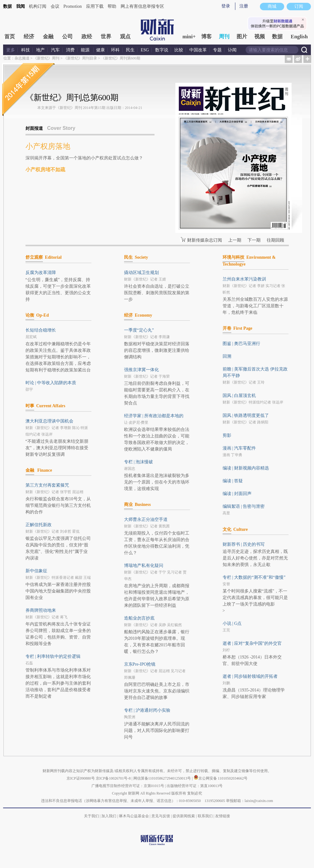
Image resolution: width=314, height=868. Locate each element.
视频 (260, 37)
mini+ (189, 37)
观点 (125, 37)
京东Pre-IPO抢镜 (140, 664)
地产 (40, 50)
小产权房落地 (48, 146)
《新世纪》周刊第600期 (121, 58)
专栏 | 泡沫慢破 (139, 462)
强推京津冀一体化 (141, 370)
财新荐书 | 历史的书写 (244, 544)
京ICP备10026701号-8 (114, 778)
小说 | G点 (232, 623)
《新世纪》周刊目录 (80, 58)
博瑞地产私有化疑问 (144, 566)
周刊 (224, 37)
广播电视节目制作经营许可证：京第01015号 (128, 786)
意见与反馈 (161, 816)
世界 (106, 37)
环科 (115, 50)
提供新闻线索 (184, 816)
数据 (7, 6)
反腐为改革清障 (41, 273)
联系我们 (205, 816)
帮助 (112, 6)
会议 (55, 6)
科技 (25, 50)
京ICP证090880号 (81, 778)
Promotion (73, 6)
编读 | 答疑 (233, 481)
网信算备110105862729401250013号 (163, 778)
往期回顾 (275, 240)
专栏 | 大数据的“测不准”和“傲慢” (254, 577)
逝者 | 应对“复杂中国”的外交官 (252, 643)
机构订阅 (38, 6)
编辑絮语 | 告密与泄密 (244, 506)
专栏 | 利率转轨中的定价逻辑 (53, 656)
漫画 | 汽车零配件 (239, 448)
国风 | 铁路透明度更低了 (246, 415)
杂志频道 (22, 58)
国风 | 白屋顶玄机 (239, 396)
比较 (179, 50)
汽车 (55, 50)
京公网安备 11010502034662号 (221, 778)
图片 (242, 37)
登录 (226, 6)
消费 (70, 50)
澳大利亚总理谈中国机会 (49, 421)
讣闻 (232, 50)
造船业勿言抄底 (139, 618)
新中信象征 (36, 571)
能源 (86, 50)
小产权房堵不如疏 (45, 170)
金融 (48, 37)
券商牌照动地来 (41, 610)
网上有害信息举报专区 (142, 6)
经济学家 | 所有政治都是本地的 (154, 416)
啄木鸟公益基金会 (134, 816)
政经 (87, 37)
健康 (100, 50)
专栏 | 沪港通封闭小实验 (147, 710)
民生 (130, 50)
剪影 (227, 435)
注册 (244, 6)
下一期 (254, 240)
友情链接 (223, 816)
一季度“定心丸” (139, 330)
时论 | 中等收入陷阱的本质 (51, 383)
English (299, 37)
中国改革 (198, 50)
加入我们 (109, 816)
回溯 (227, 356)
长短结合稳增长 (41, 330)
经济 (29, 37)
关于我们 (91, 816)
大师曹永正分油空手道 (146, 519)
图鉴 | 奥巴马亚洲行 (242, 344)
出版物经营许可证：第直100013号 (195, 786)
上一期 (235, 240)
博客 (206, 37)
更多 (11, 50)
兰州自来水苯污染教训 (244, 279)
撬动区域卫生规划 (141, 273)
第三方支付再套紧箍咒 (47, 485)
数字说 (162, 50)
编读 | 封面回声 (237, 494)
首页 (10, 37)
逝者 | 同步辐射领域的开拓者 (250, 676)
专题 (217, 50)
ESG (145, 50)
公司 (67, 37)
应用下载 (95, 6)
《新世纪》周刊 (46, 58)
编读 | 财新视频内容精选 (246, 468)
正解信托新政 (39, 525)
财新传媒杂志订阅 (205, 240)
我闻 (21, 6)
